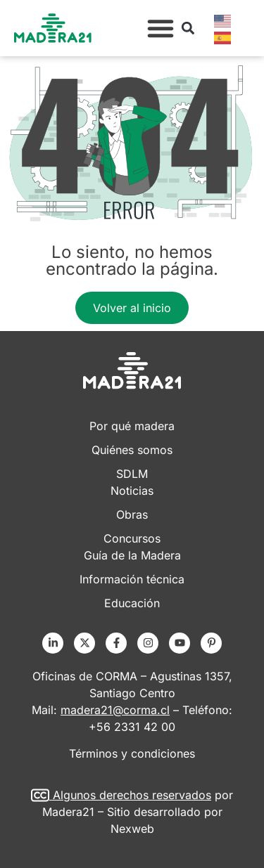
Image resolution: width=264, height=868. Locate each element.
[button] (161, 28)
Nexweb (132, 829)
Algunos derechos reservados (132, 795)
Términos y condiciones (132, 753)
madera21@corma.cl (115, 710)
